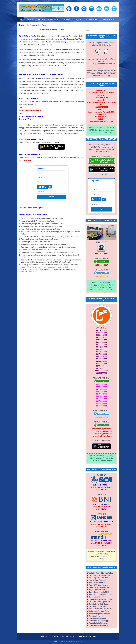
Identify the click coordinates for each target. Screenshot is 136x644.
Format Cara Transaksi (98, 580)
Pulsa (55, 102)
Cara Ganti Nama (95, 616)
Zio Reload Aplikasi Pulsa (51, 30)
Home (21, 20)
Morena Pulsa (91, 636)
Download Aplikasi (107, 20)
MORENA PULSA (39, 79)
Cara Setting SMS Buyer (99, 604)
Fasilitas (79, 20)
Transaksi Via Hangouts (98, 626)
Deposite (42, 20)
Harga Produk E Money (98, 590)
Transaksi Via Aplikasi (97, 618)
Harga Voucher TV (96, 597)
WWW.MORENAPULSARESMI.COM (73, 642)
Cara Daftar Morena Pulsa (99, 576)
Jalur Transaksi (91, 20)
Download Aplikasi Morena (99, 614)
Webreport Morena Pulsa (99, 611)
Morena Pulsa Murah (61, 636)
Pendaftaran (30, 20)
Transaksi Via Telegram (98, 623)
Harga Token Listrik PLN (99, 592)
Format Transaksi (54, 20)
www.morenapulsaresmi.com (101, 122)
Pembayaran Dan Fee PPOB (100, 599)
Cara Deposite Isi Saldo (98, 578)
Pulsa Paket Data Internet (99, 587)
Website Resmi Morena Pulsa (101, 573)
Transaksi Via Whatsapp (98, 621)
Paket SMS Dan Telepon (98, 585)
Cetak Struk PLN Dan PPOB (100, 609)
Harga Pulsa (69, 20)
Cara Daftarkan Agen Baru (99, 602)
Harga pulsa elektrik (97, 583)
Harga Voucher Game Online (100, 595)
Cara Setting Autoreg (97, 606)
